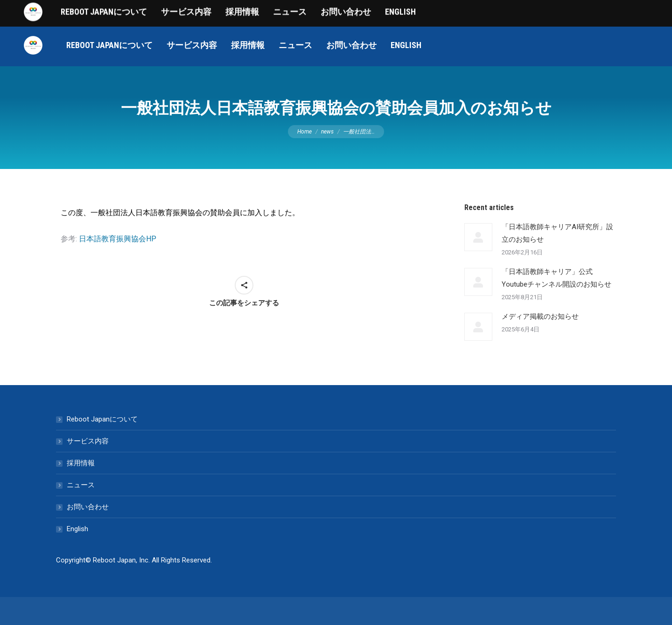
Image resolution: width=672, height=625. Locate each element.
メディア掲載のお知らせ (540, 316)
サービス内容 (88, 441)
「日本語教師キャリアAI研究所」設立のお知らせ (557, 233)
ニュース (81, 485)
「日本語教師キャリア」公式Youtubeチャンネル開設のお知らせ (556, 278)
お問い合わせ (88, 507)
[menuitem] (109, 45)
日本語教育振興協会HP (118, 239)
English (77, 529)
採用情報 (81, 463)
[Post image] (478, 237)
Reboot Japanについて (102, 419)
